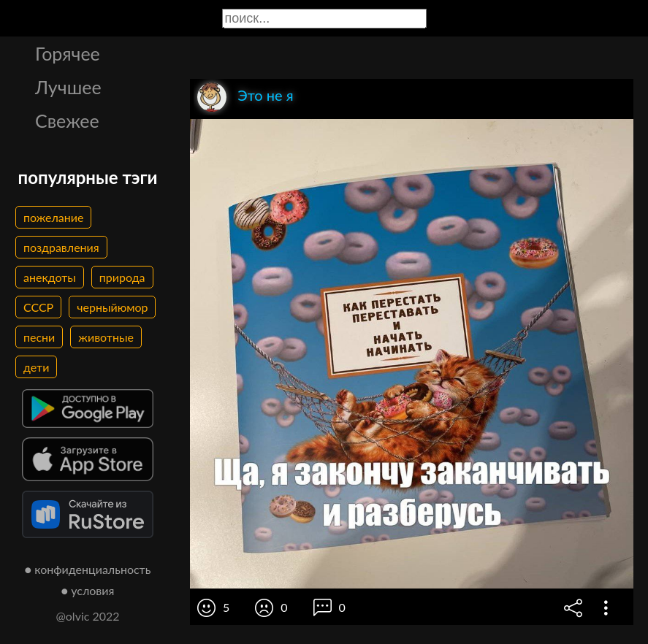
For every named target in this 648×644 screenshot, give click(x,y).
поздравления (61, 247)
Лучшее (68, 87)
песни (39, 337)
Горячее (68, 53)
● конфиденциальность (88, 569)
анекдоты (50, 277)
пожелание (53, 217)
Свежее (67, 120)
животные (106, 337)
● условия (88, 590)
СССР (38, 307)
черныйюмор (112, 307)
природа (122, 277)
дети (36, 367)
